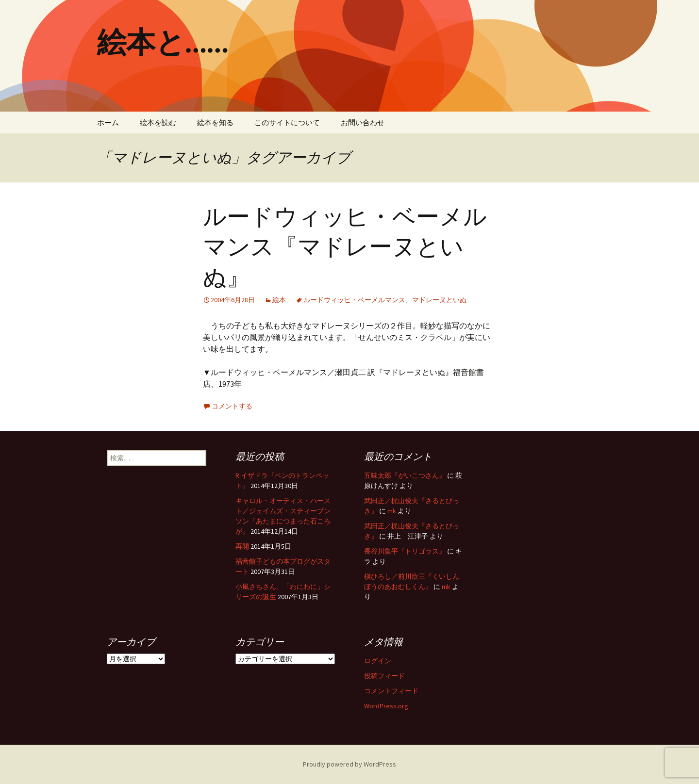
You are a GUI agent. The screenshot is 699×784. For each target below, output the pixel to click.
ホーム (108, 122)
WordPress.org (386, 706)
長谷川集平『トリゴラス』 (405, 551)
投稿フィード (384, 676)
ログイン (378, 661)
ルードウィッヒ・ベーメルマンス (354, 300)
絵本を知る (215, 122)
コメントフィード (391, 691)
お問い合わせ (363, 122)
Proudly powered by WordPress (349, 764)
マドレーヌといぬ (439, 300)
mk (392, 511)
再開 (242, 546)
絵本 (279, 300)
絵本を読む (158, 122)
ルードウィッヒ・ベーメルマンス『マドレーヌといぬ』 (345, 247)
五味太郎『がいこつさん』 (405, 475)
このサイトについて (287, 122)
